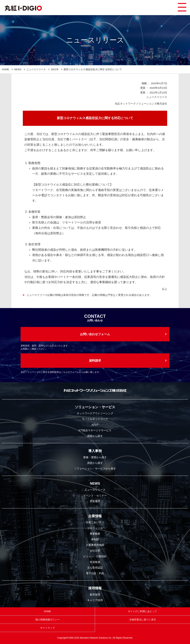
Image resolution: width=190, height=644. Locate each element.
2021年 (55, 69)
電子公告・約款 (95, 573)
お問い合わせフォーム (95, 334)
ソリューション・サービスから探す (95, 469)
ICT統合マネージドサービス (95, 430)
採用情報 (95, 588)
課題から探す (95, 436)
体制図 (95, 539)
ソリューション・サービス (95, 407)
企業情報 (95, 516)
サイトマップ (47, 628)
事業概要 (95, 534)
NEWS (18, 69)
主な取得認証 (95, 568)
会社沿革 (95, 551)
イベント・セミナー (95, 495)
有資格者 (95, 562)
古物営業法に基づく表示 (143, 620)
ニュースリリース (36, 69)
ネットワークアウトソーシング (95, 413)
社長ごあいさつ (95, 522)
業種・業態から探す (95, 457)
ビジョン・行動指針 (95, 556)
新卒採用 (95, 595)
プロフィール (95, 528)
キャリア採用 (95, 600)
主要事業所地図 (95, 545)
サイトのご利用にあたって (142, 611)
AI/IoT (95, 425)
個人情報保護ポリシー (47, 620)
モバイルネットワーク (95, 419)
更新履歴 (95, 501)
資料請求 (95, 361)
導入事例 (95, 451)
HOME (6, 69)
